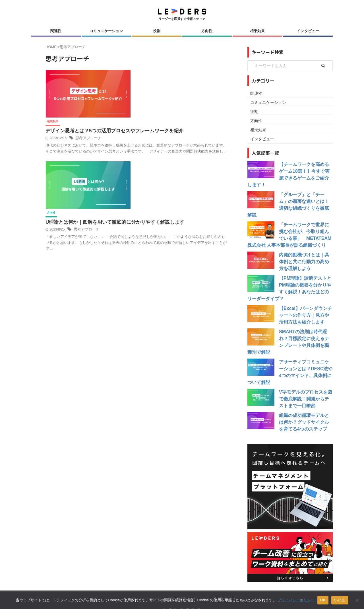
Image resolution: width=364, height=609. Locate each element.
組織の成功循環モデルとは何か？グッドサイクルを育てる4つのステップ (305, 395)
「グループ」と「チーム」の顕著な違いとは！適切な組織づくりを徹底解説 (305, 195)
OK (323, 600)
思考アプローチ (177, 98)
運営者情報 (177, 572)
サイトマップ (202, 572)
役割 (157, 31)
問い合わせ (227, 572)
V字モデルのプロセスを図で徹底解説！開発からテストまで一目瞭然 (305, 372)
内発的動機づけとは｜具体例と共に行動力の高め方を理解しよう (305, 248)
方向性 (207, 31)
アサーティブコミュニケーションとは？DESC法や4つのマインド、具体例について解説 (306, 348)
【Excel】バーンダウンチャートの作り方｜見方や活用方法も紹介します (305, 302)
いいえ (340, 600)
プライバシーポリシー (146, 572)
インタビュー (308, 31)
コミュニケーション (106, 31)
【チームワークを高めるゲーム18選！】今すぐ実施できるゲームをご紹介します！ (305, 171)
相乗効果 (257, 31)
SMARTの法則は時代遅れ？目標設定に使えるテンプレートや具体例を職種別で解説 (305, 325)
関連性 (56, 31)
